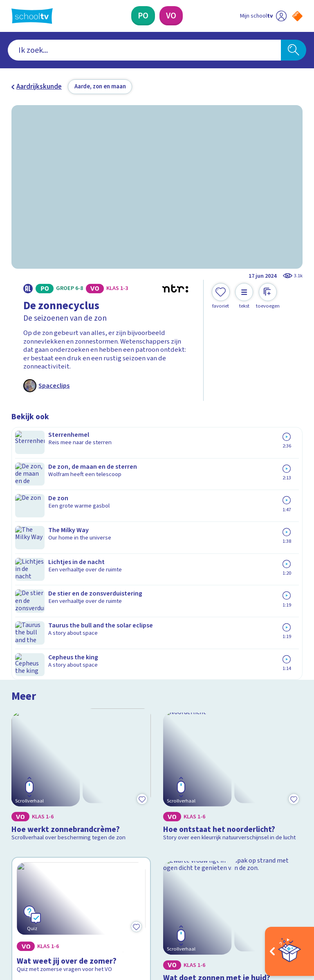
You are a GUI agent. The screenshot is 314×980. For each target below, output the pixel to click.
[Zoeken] (294, 50)
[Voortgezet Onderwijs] (171, 16)
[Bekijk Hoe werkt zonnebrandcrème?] (81, 504)
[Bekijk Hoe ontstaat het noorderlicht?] (233, 504)
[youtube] (70, 905)
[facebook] (16, 905)
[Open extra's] (289, 951)
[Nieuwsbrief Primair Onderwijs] (230, 810)
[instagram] (34, 905)
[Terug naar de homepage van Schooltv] (32, 16)
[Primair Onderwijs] (143, 16)
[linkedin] (52, 905)
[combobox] (145, 50)
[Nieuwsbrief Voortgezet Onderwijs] (230, 837)
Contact (26, 770)
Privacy (24, 805)
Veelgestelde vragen (48, 782)
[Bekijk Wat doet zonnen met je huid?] (233, 635)
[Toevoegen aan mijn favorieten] (221, 296)
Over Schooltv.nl (41, 793)
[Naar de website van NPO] (297, 16)
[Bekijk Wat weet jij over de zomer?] (81, 635)
